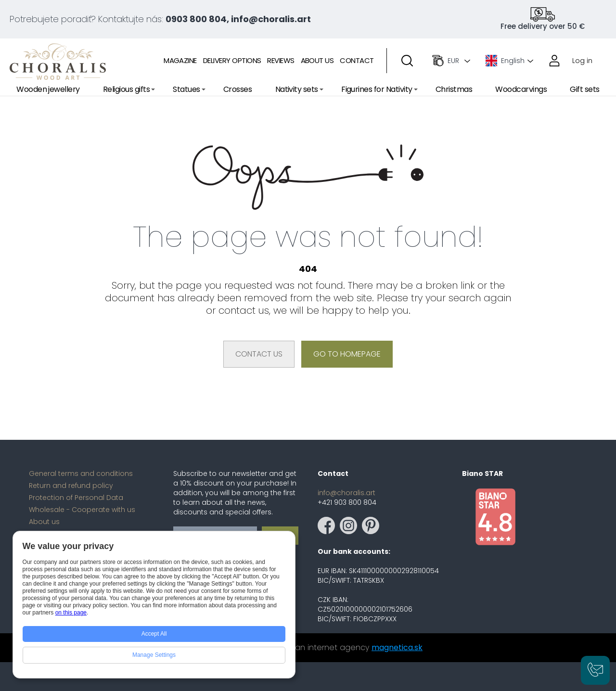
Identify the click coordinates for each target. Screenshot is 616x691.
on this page (71, 613)
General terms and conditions (81, 473)
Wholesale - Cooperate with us (82, 510)
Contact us (259, 354)
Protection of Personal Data (76, 498)
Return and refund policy (71, 486)
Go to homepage (347, 354)
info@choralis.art (346, 493)
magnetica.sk (397, 647)
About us (44, 522)
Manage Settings (154, 655)
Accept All (154, 634)
